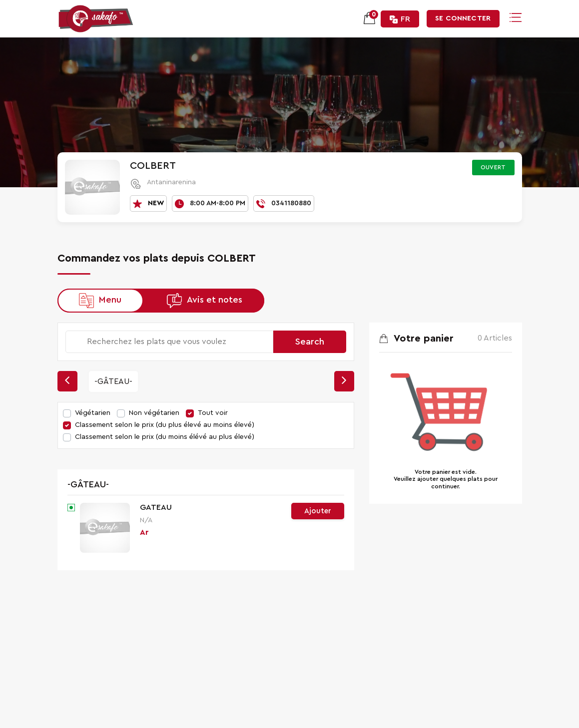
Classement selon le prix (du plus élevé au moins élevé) (165, 425)
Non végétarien (154, 413)
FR (400, 19)
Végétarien (93, 413)
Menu (110, 300)
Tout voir (213, 413)
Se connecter (463, 18)
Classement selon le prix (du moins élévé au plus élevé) (165, 437)
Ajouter (318, 511)
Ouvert (493, 167)
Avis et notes (215, 300)
